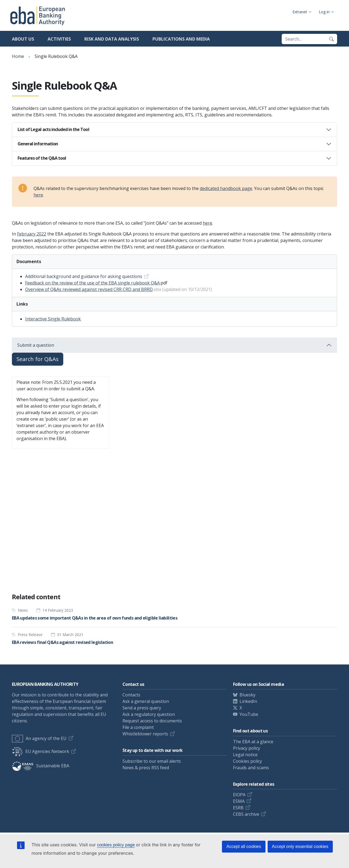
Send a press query (142, 708)
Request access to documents (152, 721)
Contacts (131, 695)
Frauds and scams (251, 768)
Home (18, 56)
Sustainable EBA (41, 766)
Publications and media (181, 39)
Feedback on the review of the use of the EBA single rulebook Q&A (92, 283)
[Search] (331, 39)
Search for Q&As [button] (38, 359)
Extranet (300, 12)
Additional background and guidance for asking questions (84, 276)
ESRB (238, 808)
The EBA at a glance (253, 742)
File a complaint (138, 727)
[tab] (174, 130)
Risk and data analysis (112, 39)
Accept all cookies (244, 846)
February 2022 (32, 234)
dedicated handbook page (226, 188)
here (38, 195)
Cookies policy (247, 761)
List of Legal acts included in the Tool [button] (53, 129)
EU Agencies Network (41, 751)
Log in (324, 12)
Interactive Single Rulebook (53, 319)
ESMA (239, 801)
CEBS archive (246, 814)
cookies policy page (116, 845)
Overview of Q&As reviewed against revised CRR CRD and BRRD (89, 289)
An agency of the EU (39, 738)
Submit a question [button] (36, 345)
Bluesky (247, 695)
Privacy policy (247, 748)
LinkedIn (248, 701)
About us (23, 39)
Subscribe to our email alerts (152, 761)
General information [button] (38, 144)
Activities (59, 39)
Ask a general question (146, 701)
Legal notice (245, 755)
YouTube (249, 714)
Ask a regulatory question (149, 714)
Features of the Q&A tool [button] (42, 158)
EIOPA (239, 795)
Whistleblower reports (145, 734)
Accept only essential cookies (300, 846)
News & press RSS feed (146, 768)
